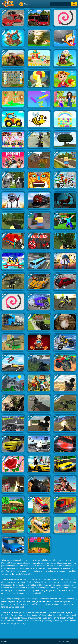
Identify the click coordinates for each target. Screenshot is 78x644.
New (24, 4)
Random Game (64, 641)
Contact (4, 641)
